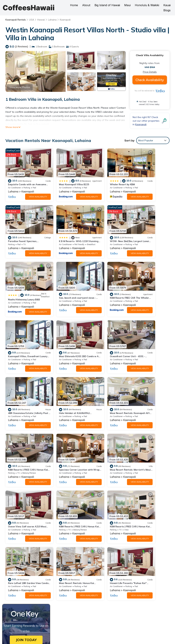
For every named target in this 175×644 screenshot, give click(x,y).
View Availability (29, 191)
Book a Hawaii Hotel (101, 611)
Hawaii (41, 20)
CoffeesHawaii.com (107, 626)
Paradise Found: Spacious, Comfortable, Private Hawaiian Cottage (130, 582)
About (86, 5)
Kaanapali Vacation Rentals (26, 566)
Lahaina (53, 20)
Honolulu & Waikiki (147, 5)
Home (74, 5)
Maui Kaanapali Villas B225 (65, 179)
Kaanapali (66, 20)
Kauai (167, 5)
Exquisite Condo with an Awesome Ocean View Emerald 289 (126, 566)
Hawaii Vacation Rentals (24, 571)
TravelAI (126, 634)
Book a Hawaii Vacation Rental (131, 609)
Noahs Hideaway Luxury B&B (107, 232)
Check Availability (150, 80)
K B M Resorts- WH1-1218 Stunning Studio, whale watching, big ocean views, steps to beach (128, 590)
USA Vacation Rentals (23, 577)
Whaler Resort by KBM (104, 179)
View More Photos (20, 87)
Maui (127, 5)
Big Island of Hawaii (107, 5)
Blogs (167, 10)
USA (32, 20)
